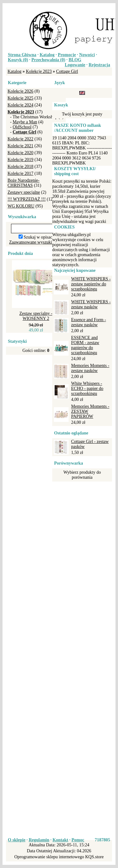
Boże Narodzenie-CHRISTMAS (23, 183)
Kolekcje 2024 (20, 105)
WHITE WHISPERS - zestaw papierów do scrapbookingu (91, 284)
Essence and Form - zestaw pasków (89, 322)
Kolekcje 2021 (20, 146)
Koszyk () (18, 60)
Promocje (67, 55)
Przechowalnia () (48, 60)
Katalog (47, 55)
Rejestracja (99, 65)
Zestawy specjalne (24, 192)
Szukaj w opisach (39, 237)
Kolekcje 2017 (20, 173)
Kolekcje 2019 (20, 160)
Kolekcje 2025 (20, 98)
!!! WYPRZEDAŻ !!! (27, 199)
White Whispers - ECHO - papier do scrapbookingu (87, 388)
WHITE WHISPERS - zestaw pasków (91, 304)
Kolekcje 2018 (20, 167)
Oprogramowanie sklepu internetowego (49, 857)
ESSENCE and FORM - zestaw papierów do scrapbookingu (85, 345)
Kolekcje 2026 (20, 91)
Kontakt (60, 840)
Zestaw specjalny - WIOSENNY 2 (36, 316)
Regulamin (39, 840)
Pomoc (78, 840)
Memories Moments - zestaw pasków (90, 368)
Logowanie (75, 65)
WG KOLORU (21, 206)
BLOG (75, 60)
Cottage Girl (67, 71)
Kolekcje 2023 (39, 71)
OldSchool (22, 127)
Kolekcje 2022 (20, 139)
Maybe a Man (25, 122)
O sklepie (17, 840)
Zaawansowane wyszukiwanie (36, 242)
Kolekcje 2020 (20, 153)
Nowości (87, 55)
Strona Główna (22, 55)
